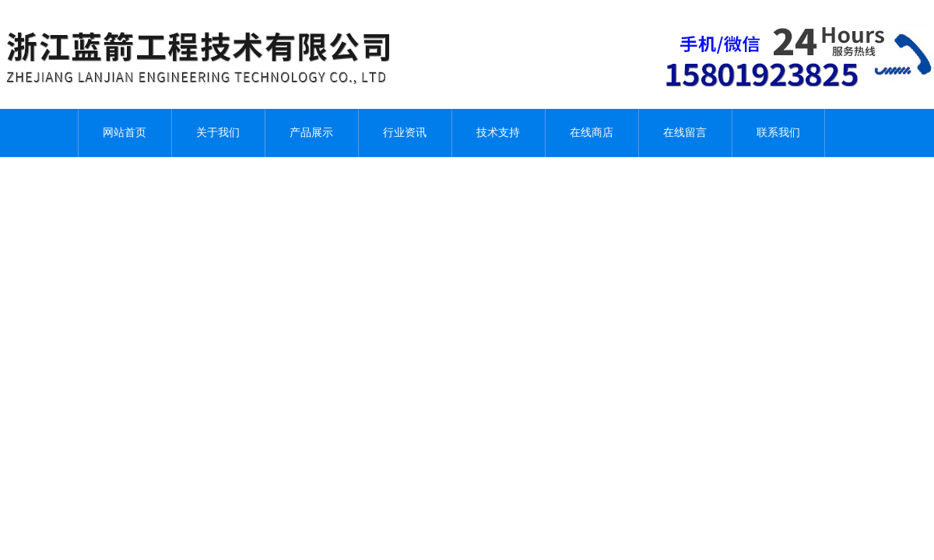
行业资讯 (405, 133)
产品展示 (311, 133)
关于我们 (218, 133)
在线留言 (685, 133)
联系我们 (778, 133)
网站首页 (125, 133)
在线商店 (592, 133)
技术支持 (498, 133)
